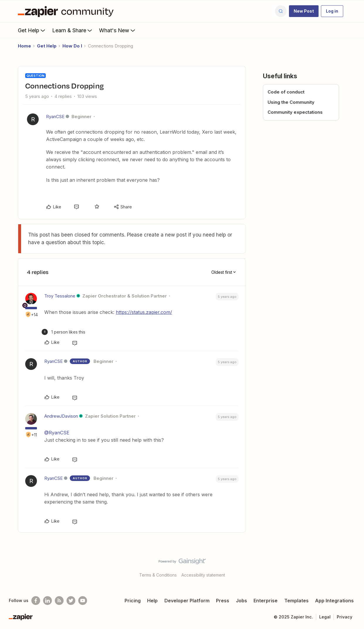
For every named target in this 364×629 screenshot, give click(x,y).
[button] (304, 11)
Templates (296, 601)
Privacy (345, 617)
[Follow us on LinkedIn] (47, 601)
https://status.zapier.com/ (144, 312)
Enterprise (266, 601)
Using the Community (291, 102)
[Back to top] (352, 566)
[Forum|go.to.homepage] (67, 11)
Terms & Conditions (158, 575)
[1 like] (63, 332)
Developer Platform (187, 601)
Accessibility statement (203, 575)
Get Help (32, 30)
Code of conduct (286, 92)
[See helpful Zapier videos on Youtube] (83, 601)
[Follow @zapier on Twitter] (71, 601)
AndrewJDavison (61, 416)
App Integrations (334, 601)
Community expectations (295, 112)
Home (24, 46)
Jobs (241, 601)
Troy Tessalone (60, 296)
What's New (118, 30)
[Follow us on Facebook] (36, 601)
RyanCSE (55, 117)
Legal (325, 617)
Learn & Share (73, 30)
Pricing (133, 601)
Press (223, 601)
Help (152, 601)
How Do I (72, 46)
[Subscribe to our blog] (59, 601)
